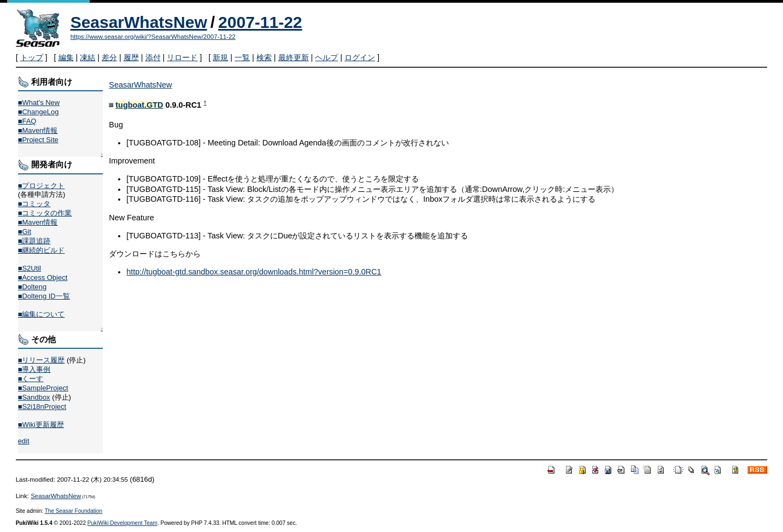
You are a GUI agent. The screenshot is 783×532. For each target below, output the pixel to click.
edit (24, 441)
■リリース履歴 (42, 360)
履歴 (131, 57)
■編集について (42, 314)
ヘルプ (326, 57)
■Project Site (38, 140)
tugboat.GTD (139, 105)
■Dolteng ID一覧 (44, 296)
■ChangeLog (39, 112)
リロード (182, 57)
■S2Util (30, 268)
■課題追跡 (34, 241)
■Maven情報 (38, 130)
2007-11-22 (260, 22)
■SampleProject (43, 388)
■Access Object (43, 277)
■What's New (39, 103)
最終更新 (294, 57)
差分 (109, 57)
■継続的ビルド (42, 250)
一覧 (242, 57)
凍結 (87, 57)
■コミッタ (34, 204)
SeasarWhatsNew (139, 22)
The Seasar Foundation (74, 511)
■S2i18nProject (42, 407)
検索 (264, 57)
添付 (153, 57)
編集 (66, 57)
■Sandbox (34, 397)
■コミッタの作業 (45, 213)
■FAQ (27, 121)
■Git (25, 232)
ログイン (360, 57)
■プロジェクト (42, 186)
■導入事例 (34, 369)
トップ (32, 57)
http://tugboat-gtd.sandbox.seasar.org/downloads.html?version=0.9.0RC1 (254, 272)
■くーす (31, 379)
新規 (220, 57)
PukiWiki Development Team (122, 523)
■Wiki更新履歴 (41, 425)
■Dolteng (32, 287)
